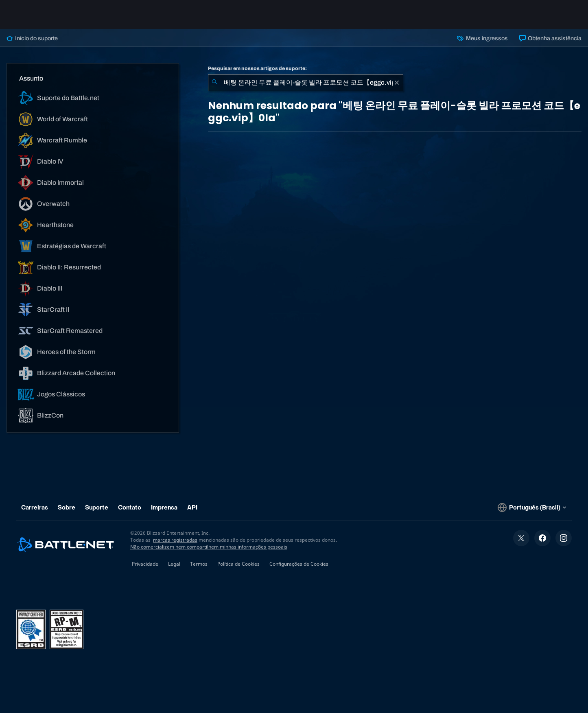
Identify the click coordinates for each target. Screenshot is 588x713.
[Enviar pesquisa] (214, 83)
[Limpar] (397, 83)
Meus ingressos (482, 38)
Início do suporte (32, 38)
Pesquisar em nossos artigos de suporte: (257, 68)
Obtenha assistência (550, 38)
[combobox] (306, 83)
